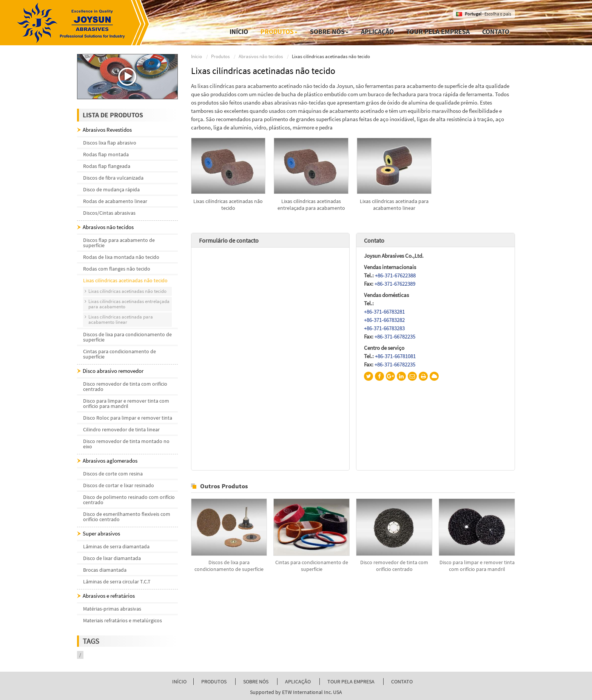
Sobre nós (256, 682)
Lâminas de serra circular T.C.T (117, 582)
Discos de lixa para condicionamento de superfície (229, 566)
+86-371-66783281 (384, 312)
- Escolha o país (488, 14)
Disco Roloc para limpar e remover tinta (128, 418)
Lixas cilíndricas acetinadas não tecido (228, 205)
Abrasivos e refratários (109, 596)
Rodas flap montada (106, 154)
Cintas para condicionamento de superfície (312, 566)
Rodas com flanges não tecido (117, 269)
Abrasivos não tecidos (261, 56)
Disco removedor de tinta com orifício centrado (394, 566)
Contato (496, 32)
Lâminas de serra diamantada (116, 546)
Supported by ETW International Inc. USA (296, 692)
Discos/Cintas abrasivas (109, 213)
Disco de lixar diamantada (112, 558)
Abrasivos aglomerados (110, 461)
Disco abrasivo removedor (113, 371)
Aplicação (377, 32)
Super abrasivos (101, 533)
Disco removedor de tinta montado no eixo (126, 444)
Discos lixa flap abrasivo (110, 143)
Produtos (220, 56)
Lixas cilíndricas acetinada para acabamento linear (394, 205)
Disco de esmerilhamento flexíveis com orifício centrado (127, 517)
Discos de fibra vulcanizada (113, 178)
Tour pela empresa (438, 32)
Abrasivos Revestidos (107, 130)
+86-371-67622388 (395, 275)
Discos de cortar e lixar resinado (119, 485)
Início (239, 32)
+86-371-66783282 (384, 320)
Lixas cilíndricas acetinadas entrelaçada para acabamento (311, 205)
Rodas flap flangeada (107, 166)
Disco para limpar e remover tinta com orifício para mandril (477, 566)
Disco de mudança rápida (111, 189)
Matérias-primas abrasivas (112, 609)
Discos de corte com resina (113, 474)
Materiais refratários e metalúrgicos (123, 620)
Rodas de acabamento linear (115, 201)
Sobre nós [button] (329, 32)
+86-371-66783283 (384, 328)
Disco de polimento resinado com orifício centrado (129, 500)
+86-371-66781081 (395, 356)
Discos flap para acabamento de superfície (119, 243)
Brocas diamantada (105, 570)
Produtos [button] (279, 32)
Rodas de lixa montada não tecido (121, 257)
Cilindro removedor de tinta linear (121, 429)
